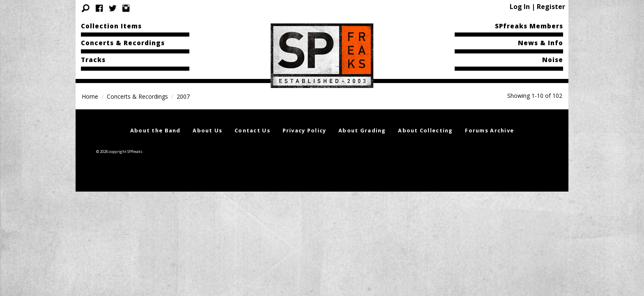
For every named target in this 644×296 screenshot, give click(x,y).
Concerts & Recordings (123, 43)
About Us (207, 130)
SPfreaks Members (529, 26)
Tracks (93, 60)
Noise (553, 60)
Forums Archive (489, 130)
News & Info (540, 43)
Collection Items (111, 26)
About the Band (155, 130)
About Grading (362, 130)
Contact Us (252, 130)
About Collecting (425, 130)
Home (90, 96)
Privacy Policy (305, 130)
